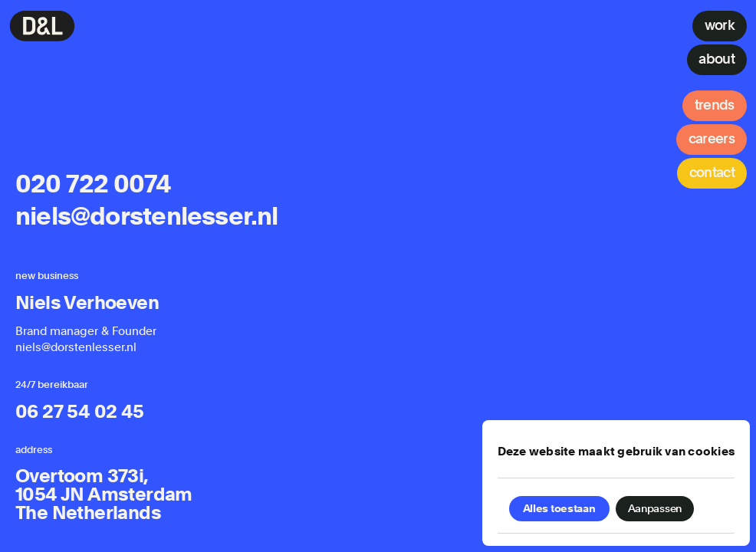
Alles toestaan (559, 508)
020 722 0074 (94, 185)
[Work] (720, 26)
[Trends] (715, 106)
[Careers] (712, 140)
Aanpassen (655, 508)
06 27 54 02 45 (80, 411)
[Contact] (712, 173)
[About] (717, 60)
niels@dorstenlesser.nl (147, 217)
